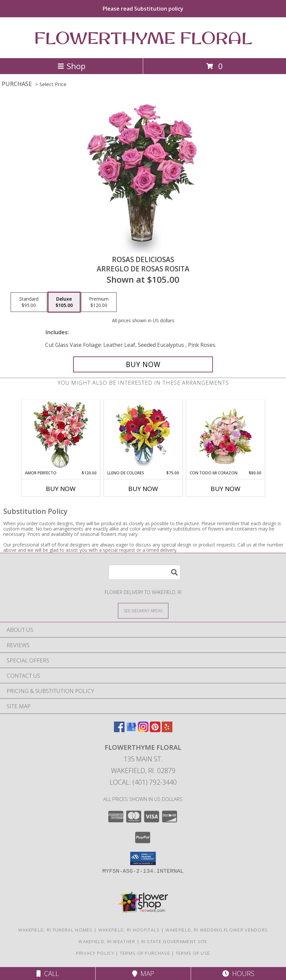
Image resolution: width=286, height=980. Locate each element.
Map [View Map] (143, 974)
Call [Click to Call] (48, 974)
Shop (71, 66)
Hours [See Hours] (238, 974)
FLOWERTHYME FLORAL (143, 38)
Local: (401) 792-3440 (143, 782)
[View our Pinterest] (155, 730)
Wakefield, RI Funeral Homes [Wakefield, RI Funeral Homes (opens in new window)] (55, 930)
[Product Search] (144, 572)
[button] (143, 858)
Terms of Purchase (145, 953)
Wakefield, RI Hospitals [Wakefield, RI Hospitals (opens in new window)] (129, 930)
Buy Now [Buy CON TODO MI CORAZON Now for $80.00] (226, 489)
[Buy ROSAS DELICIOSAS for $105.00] (143, 364)
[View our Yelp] (167, 730)
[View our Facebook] (119, 730)
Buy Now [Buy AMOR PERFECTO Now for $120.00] (61, 489)
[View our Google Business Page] (131, 730)
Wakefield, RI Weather (107, 941)
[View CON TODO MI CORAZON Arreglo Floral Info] (225, 435)
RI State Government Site (174, 941)
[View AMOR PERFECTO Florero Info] (61, 435)
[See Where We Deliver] (143, 610)
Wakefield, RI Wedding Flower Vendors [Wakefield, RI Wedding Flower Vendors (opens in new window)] (217, 930)
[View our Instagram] (143, 730)
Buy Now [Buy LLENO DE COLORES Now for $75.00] (143, 489)
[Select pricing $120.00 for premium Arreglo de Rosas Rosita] (99, 302)
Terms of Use (193, 953)
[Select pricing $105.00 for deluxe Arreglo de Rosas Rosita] (64, 302)
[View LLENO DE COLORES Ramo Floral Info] (143, 435)
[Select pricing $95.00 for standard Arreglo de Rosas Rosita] (29, 302)
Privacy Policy (95, 953)
